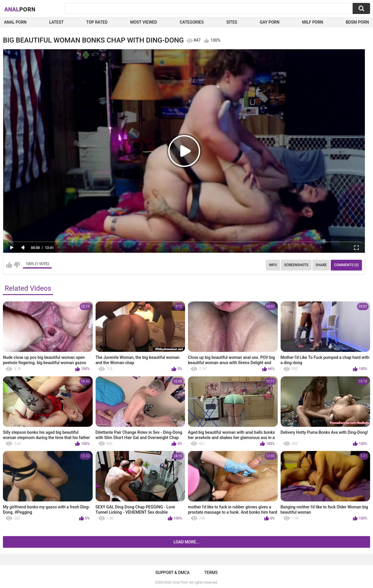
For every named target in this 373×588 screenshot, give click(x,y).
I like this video (9, 265)
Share (321, 265)
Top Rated (97, 22)
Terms (211, 573)
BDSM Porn (357, 22)
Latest (57, 22)
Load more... (187, 542)
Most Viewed (144, 22)
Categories (192, 22)
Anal (20, 9)
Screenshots (296, 265)
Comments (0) (346, 265)
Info (273, 265)
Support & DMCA (172, 573)
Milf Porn (312, 22)
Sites (232, 22)
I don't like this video (17, 265)
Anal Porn (15, 22)
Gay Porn (269, 22)
